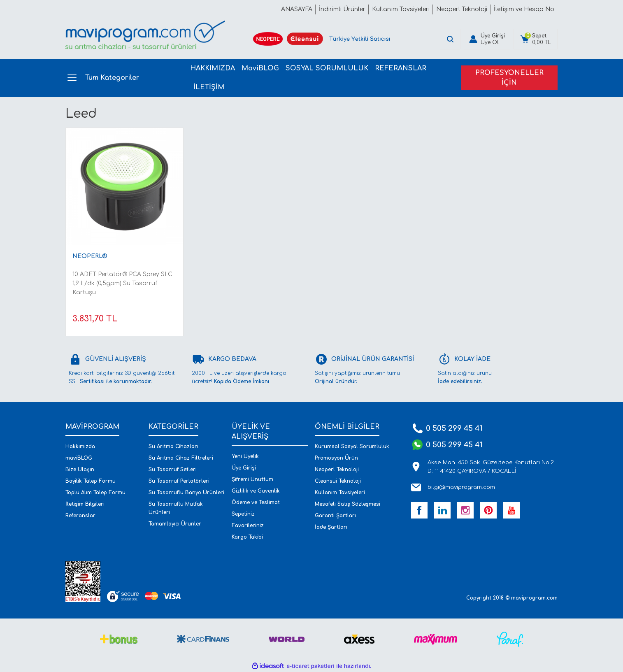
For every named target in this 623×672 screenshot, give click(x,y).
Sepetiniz (243, 514)
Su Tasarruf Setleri (173, 470)
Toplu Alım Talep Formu (95, 493)
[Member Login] (473, 39)
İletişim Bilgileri (85, 504)
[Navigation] (123, 78)
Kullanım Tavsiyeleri (340, 493)
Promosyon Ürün (336, 458)
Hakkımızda (80, 446)
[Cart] (536, 39)
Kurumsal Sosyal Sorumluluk (352, 446)
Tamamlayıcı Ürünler (175, 524)
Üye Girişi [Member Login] (493, 36)
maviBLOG (79, 458)
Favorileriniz (248, 526)
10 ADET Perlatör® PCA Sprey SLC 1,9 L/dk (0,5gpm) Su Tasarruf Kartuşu (122, 283)
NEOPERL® (90, 256)
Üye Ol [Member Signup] (490, 42)
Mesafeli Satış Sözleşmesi (348, 504)
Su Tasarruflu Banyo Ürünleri (186, 493)
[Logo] (145, 35)
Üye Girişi (244, 468)
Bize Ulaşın (80, 470)
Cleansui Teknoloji (338, 481)
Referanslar (80, 516)
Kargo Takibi (247, 537)
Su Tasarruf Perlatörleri (179, 481)
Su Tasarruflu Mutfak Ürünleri (176, 508)
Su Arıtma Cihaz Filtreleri (181, 458)
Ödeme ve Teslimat (256, 502)
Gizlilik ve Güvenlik (256, 491)
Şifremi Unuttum (252, 479)
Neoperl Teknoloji (337, 470)
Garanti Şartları (335, 516)
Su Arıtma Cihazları (173, 446)
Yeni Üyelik (245, 456)
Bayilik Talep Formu (91, 481)
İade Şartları (331, 527)
